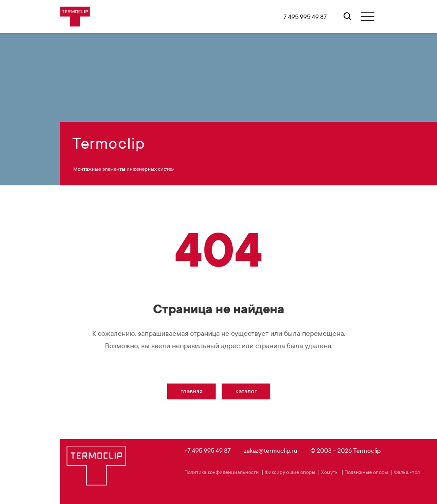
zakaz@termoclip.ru (271, 451)
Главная (191, 391)
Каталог (246, 391)
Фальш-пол (407, 472)
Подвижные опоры (366, 472)
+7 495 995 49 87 (304, 17)
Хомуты (330, 472)
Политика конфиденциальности (222, 472)
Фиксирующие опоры (290, 472)
